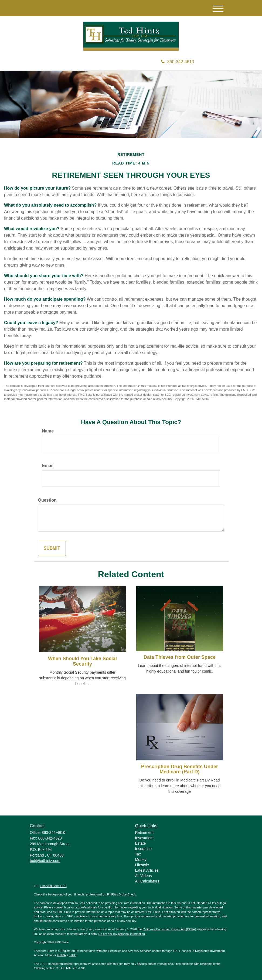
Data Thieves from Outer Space (180, 657)
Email (48, 466)
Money (141, 860)
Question (47, 500)
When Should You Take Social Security (82, 661)
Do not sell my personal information (122, 934)
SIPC (73, 955)
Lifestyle (142, 865)
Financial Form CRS (53, 886)
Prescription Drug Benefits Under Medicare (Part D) (180, 769)
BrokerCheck (127, 894)
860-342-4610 (178, 62)
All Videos (144, 876)
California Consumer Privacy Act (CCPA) (169, 929)
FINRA (61, 955)
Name (48, 431)
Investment (144, 838)
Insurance (143, 849)
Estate (141, 843)
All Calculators (147, 881)
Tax (138, 854)
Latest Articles (147, 870)
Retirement (144, 833)
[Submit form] (52, 548)
